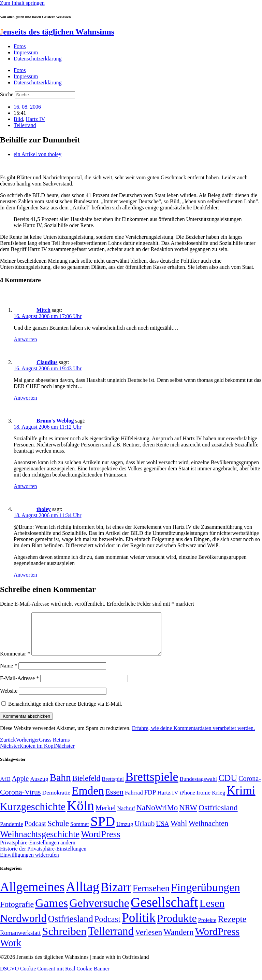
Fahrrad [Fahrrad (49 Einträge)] (134, 801)
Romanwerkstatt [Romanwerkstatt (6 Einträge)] (20, 941)
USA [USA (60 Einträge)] (162, 832)
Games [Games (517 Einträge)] (52, 911)
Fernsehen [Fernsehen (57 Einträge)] (151, 896)
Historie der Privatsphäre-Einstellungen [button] (43, 857)
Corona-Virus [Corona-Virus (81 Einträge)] (20, 800)
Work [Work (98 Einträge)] (11, 951)
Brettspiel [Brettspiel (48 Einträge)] (113, 787)
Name (9, 674)
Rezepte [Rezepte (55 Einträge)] (232, 927)
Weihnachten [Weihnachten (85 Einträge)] (209, 832)
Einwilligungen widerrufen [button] (30, 863)
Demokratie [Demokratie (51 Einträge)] (56, 801)
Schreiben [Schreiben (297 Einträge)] (64, 939)
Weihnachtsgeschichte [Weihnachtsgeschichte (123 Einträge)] (40, 843)
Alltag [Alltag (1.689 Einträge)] (83, 895)
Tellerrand (25, 125)
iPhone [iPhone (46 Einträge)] (187, 801)
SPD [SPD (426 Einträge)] (103, 830)
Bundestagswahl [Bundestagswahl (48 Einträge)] (198, 787)
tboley (44, 509)
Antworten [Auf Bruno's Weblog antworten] (25, 486)
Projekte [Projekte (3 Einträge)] (207, 928)
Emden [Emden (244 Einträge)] (88, 799)
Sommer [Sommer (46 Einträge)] (80, 832)
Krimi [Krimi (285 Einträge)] (241, 799)
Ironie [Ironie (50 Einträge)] (203, 801)
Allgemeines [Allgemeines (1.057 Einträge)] (32, 895)
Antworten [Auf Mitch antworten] (25, 339)
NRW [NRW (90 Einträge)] (188, 816)
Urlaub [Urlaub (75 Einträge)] (144, 832)
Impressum (26, 52)
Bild (18, 119)
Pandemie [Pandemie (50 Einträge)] (12, 832)
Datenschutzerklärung (38, 59)
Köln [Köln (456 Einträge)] (81, 814)
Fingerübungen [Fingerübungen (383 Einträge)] (206, 895)
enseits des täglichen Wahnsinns (57, 32)
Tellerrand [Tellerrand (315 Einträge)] (111, 939)
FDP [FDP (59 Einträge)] (150, 800)
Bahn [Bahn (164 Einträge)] (60, 786)
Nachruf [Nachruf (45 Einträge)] (126, 817)
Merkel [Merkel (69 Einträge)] (106, 816)
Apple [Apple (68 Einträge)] (20, 787)
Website (9, 699)
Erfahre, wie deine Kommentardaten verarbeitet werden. (193, 736)
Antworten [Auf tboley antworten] (25, 575)
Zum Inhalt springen (22, 3)
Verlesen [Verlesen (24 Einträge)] (149, 940)
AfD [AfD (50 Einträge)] (5, 787)
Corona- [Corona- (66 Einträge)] (250, 787)
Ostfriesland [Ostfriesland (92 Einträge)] (218, 816)
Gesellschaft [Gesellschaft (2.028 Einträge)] (164, 910)
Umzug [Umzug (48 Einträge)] (125, 832)
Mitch (43, 310)
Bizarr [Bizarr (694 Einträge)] (116, 895)
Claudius (47, 362)
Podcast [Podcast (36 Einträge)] (107, 927)
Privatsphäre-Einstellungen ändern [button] (38, 851)
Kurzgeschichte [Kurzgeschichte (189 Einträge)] (33, 815)
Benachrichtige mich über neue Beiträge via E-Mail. (65, 712)
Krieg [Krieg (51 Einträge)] (219, 801)
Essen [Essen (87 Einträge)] (114, 800)
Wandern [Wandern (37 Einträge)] (178, 940)
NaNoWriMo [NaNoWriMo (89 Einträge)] (157, 816)
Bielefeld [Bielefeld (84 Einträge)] (86, 786)
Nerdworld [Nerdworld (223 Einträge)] (23, 927)
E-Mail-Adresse (19, 686)
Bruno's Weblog (55, 421)
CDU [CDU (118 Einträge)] (228, 786)
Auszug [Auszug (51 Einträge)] (39, 787)
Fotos (20, 46)
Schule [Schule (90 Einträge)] (58, 831)
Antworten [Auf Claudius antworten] (25, 398)
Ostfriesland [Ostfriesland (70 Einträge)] (70, 927)
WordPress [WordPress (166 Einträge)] (217, 940)
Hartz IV (35, 119)
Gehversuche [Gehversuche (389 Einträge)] (99, 911)
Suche (7, 94)
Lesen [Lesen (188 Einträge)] (212, 912)
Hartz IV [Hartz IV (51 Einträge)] (168, 801)
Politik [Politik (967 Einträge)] (139, 926)
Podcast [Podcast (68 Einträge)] (35, 832)
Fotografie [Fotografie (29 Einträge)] (17, 912)
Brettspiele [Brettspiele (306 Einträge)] (152, 785)
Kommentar (15, 662)
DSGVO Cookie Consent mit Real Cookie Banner (55, 977)
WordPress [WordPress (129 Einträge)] (100, 842)
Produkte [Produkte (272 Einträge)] (177, 926)
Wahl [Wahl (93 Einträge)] (179, 831)
